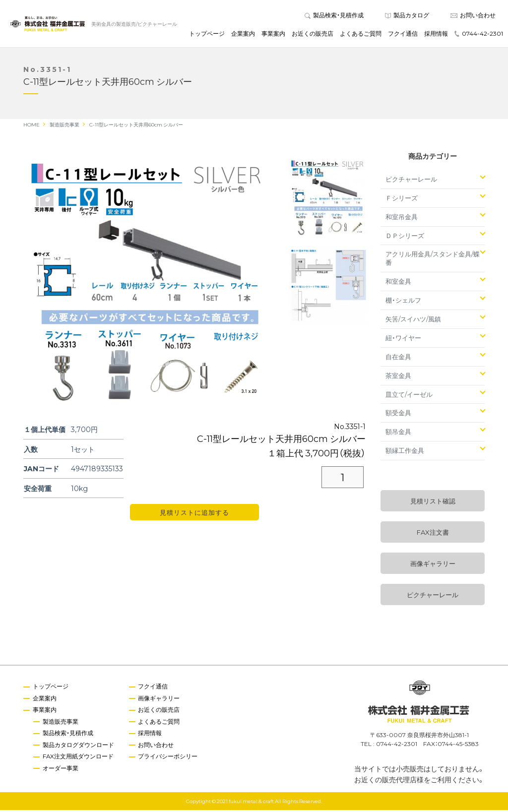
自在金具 (398, 358)
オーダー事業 (61, 771)
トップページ (207, 34)
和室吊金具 (402, 219)
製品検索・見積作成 (334, 16)
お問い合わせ (473, 16)
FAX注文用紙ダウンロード (79, 759)
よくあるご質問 (361, 34)
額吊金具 (398, 434)
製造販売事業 (61, 724)
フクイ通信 (403, 34)
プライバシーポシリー (169, 759)
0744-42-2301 (479, 34)
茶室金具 (398, 377)
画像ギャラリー (433, 566)
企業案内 (243, 34)
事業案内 (273, 34)
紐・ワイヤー (403, 340)
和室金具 (398, 283)
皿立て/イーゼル (409, 396)
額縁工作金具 (405, 453)
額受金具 (398, 415)
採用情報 (436, 34)
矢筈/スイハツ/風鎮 (413, 321)
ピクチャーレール (411, 181)
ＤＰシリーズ (405, 237)
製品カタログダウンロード (79, 748)
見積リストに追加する (194, 515)
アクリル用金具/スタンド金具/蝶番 (433, 260)
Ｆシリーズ (402, 200)
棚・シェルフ (403, 302)
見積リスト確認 (433, 503)
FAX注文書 (433, 534)
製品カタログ (407, 16)
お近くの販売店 (313, 34)
